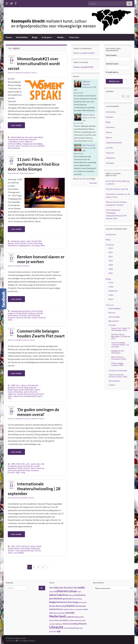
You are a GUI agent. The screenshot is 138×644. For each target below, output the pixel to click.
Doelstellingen (115, 308)
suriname (35, 470)
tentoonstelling (15, 144)
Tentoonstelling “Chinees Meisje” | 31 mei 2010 (120, 345)
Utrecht (11, 146)
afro (18, 385)
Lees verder (16, 125)
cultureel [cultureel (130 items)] (61, 591)
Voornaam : (118, 58)
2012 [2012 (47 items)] (75, 588)
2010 (18, 464)
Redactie (15, 173)
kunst (20, 466)
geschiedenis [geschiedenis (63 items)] (56, 598)
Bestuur (112, 313)
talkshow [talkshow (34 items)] (59, 624)
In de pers (47, 37)
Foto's (111, 282)
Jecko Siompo (20, 243)
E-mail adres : (112, 72)
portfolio (109, 148)
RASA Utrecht (24, 468)
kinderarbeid (22, 313)
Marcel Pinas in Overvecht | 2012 (119, 358)
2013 (18, 546)
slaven (35, 318)
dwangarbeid (16, 311)
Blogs (35, 37)
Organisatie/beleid (114, 143)
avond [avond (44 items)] (52, 591)
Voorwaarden (114, 381)
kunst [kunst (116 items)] (71, 606)
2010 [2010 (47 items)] (65, 588)
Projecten (110, 153)
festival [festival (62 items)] (78, 595)
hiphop (11, 243)
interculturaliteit (36, 137)
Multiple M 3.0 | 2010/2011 (118, 352)
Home (9, 37)
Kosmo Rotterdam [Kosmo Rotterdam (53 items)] (58, 606)
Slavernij (42, 318)
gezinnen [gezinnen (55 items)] (68, 599)
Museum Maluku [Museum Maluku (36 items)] (59, 613)
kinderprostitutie (35, 313)
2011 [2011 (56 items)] (70, 588)
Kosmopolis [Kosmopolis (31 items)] (82, 602)
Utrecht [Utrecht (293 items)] (56, 627)
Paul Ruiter (80, 154)
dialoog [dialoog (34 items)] (71, 595)
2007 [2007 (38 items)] (51, 588)
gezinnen (27, 311)
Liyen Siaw (80, 93)
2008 (13, 385)
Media (61, 37)
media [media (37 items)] (85, 609)
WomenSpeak (14, 148)
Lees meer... (93, 183)
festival (35, 241)
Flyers (111, 299)
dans (29, 241)
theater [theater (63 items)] (83, 624)
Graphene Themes (29, 641)
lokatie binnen (14, 548)
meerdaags (25, 548)
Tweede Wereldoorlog (26, 394)
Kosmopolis (13, 139)
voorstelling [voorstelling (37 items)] (69, 628)
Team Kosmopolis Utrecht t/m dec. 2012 (118, 376)
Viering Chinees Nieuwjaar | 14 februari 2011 (121, 336)
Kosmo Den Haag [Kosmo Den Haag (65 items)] (69, 602)
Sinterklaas (18, 392)
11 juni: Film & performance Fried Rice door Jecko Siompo (34, 164)
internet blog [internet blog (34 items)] (77, 599)
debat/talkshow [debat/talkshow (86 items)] (59, 595)
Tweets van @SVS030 (83, 67)
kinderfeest (13, 390)
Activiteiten (22, 37)
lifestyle (23, 315)
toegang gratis (24, 245)
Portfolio (112, 325)
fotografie (12, 466)
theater (11, 551)
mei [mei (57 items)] (51, 613)
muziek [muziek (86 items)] (70, 613)
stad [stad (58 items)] (65, 620)
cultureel (25, 546)
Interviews (110, 127)
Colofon (112, 385)
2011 (23, 464)
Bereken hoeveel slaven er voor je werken (41, 259)
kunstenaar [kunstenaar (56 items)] (80, 606)
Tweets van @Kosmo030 (84, 53)
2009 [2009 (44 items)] (61, 588)
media (21, 390)
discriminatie (33, 385)
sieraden (28, 318)
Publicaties (110, 158)
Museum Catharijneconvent (22, 141)
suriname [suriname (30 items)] (52, 624)
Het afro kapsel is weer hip (117, 189)
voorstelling (19, 553)
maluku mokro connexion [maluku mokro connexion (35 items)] (73, 609)
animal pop (15, 241)
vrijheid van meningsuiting (24, 396)
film (27, 137)
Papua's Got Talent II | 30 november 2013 (121, 329)
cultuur (24, 385)
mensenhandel (34, 315)
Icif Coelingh (16, 73)
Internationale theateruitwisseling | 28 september (34, 489)
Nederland (12, 245)
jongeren (12, 313)
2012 (111, 252)
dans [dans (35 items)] (79, 592)
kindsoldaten (13, 315)
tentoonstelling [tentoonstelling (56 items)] (70, 624)
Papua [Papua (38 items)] (77, 617)
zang (23, 473)
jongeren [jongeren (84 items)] (54, 602)
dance (23, 241)
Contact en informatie (118, 370)
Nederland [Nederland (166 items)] (57, 616)
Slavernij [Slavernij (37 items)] (58, 620)
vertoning (35, 245)
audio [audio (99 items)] (81, 587)
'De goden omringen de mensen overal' (38, 412)
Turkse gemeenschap (24, 551)
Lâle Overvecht (89, 145)
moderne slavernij (15, 318)
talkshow (29, 142)
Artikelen (26, 266)
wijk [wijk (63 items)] (58, 631)
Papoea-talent (88, 115)
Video (111, 295)
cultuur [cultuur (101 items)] (73, 591)
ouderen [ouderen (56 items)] (70, 617)
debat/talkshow (18, 137)
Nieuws (34, 73)
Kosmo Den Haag (35, 243)
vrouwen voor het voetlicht (33, 146)
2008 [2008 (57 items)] (56, 588)
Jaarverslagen (114, 317)
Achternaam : (118, 66)
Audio (111, 287)
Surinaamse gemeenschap (19, 470)
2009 (13, 464)
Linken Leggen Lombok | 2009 (117, 364)
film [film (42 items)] (84, 595)
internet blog (37, 311)
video (18, 146)
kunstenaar (24, 139)
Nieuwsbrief (114, 321)
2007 (111, 273)
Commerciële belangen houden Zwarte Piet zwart (41, 333)
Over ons (75, 37)
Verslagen (110, 163)
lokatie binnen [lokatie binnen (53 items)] (56, 609)
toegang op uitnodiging (32, 144)
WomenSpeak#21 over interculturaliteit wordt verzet (34, 63)
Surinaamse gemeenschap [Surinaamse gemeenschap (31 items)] (76, 620)
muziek (37, 466)
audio (33, 464)
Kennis (32, 340)
